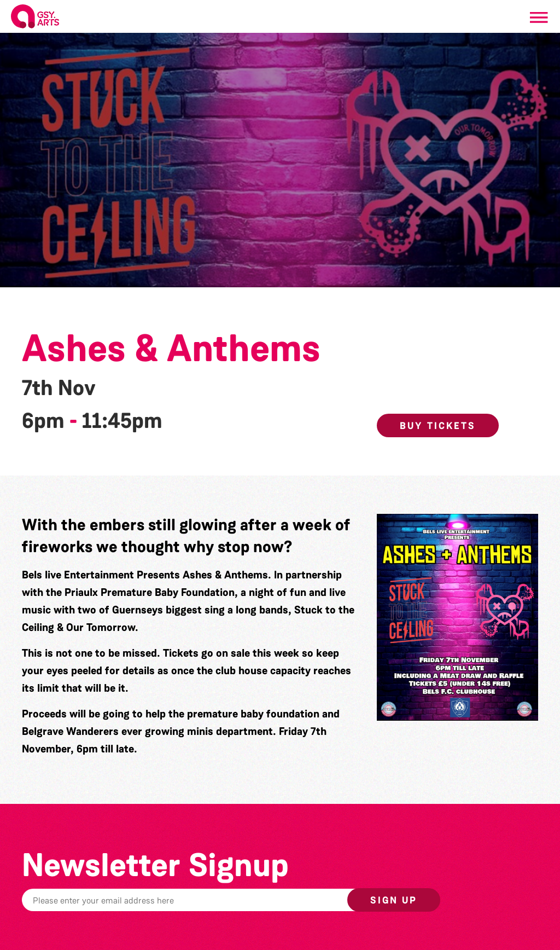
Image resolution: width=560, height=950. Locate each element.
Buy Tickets (438, 426)
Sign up (394, 900)
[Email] (215, 900)
